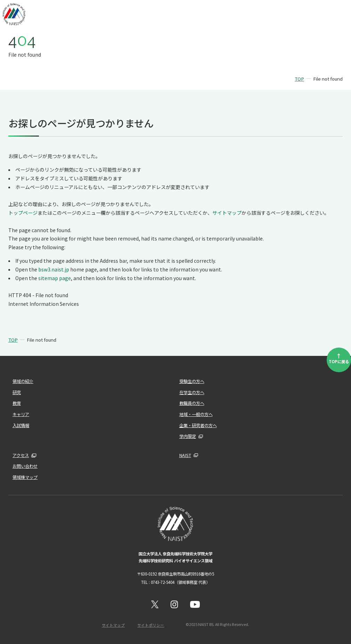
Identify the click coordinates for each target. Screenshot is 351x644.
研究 (17, 392)
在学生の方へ (192, 392)
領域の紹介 (23, 381)
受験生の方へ (192, 381)
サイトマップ (227, 213)
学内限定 (188, 436)
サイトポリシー (151, 625)
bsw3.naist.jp (54, 269)
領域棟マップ (25, 477)
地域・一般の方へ (196, 414)
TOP (299, 79)
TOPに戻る (339, 358)
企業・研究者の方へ (198, 425)
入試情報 (21, 425)
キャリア (21, 414)
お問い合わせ (25, 466)
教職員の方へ (192, 403)
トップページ (23, 213)
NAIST (185, 455)
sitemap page (55, 278)
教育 (17, 403)
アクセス (21, 455)
